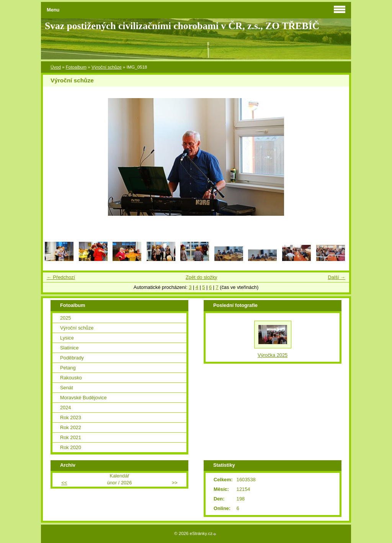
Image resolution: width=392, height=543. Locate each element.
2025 (65, 318)
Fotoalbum (76, 67)
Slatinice (69, 348)
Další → (336, 277)
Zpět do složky (202, 277)
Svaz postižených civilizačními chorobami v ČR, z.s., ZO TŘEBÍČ (182, 26)
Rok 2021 (71, 437)
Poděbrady (72, 358)
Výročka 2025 (273, 355)
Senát (66, 388)
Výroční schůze (107, 67)
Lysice (67, 338)
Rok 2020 (71, 447)
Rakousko (71, 378)
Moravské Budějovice (83, 398)
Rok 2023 (71, 418)
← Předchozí (61, 277)
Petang (68, 368)
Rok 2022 (71, 427)
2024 (65, 408)
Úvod (56, 67)
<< (64, 483)
